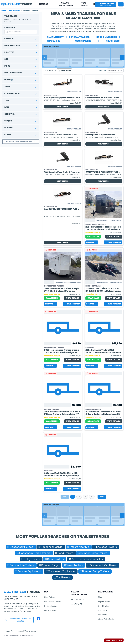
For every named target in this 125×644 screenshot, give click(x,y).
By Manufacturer (51, 606)
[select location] (106, 4)
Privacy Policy (10, 631)
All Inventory (55, 37)
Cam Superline (51, 95)
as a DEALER (77, 604)
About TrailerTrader (106, 619)
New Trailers (50, 597)
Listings (45, 4)
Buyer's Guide (104, 602)
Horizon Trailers (93, 286)
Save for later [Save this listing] (113, 242)
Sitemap (32, 631)
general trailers (79, 37)
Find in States (50, 610)
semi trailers (83, 41)
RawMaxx (90, 348)
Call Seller (93, 237)
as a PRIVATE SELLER (80, 600)
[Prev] (45, 57)
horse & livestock (106, 37)
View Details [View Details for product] (63, 107)
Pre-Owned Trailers (53, 602)
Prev (65, 497)
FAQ (100, 597)
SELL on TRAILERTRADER (66, 4)
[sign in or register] (121, 4)
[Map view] (64, 70)
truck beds (113, 41)
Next (102, 497)
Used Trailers (104, 606)
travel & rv (54, 41)
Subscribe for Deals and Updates (18, 620)
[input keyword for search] (21, 32)
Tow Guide (84, 4)
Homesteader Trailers (96, 224)
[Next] (122, 57)
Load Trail (49, 471)
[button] (106, 4)
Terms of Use (22, 631)
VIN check (102, 615)
